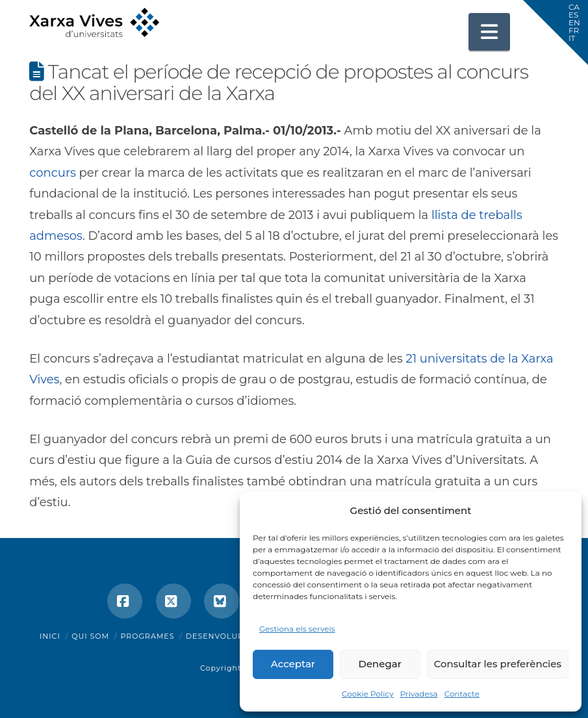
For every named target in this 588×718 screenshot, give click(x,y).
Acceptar (293, 664)
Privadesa (419, 694)
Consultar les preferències (498, 664)
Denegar (380, 664)
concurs (53, 173)
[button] (489, 32)
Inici (50, 636)
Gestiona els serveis (297, 629)
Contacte (462, 694)
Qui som (90, 636)
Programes (148, 636)
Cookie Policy (368, 694)
